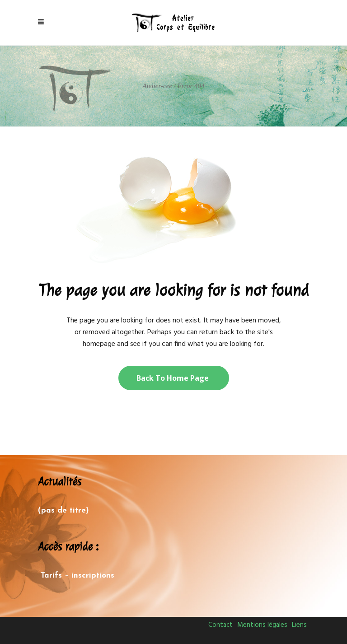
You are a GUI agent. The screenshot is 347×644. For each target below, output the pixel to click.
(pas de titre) (63, 511)
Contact (220, 625)
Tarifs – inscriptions (77, 576)
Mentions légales (262, 625)
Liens (299, 625)
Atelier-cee (157, 86)
